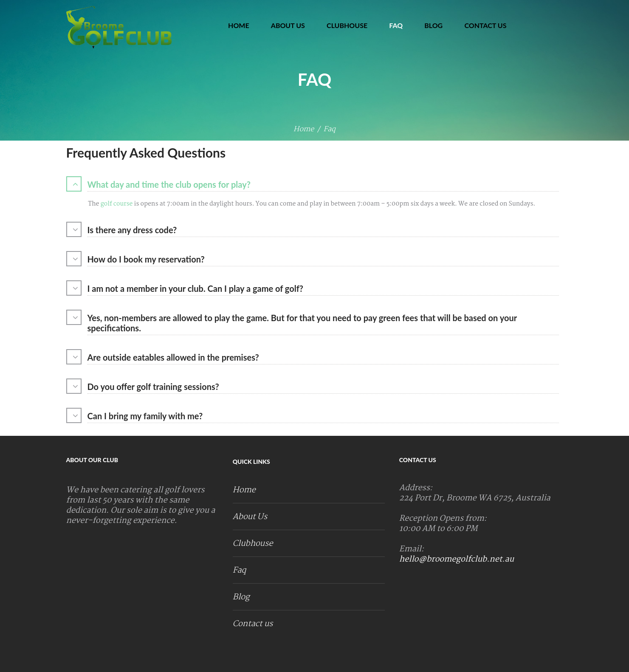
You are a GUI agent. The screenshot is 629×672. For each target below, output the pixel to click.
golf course (116, 204)
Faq (396, 25)
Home (239, 25)
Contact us (485, 25)
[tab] (315, 185)
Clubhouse (347, 25)
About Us (288, 25)
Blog (433, 25)
